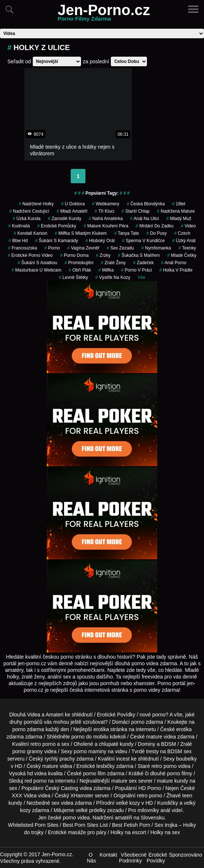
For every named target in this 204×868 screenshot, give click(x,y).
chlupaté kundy (116, 744)
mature (154, 737)
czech (182, 233)
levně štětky (73, 277)
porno (52, 248)
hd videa (37, 773)
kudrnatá (19, 226)
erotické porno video (30, 255)
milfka (106, 270)
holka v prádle (176, 270)
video (188, 226)
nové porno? (154, 715)
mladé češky (182, 255)
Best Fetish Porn (131, 825)
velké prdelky (91, 810)
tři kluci (104, 211)
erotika (101, 729)
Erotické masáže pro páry (77, 832)
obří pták (80, 270)
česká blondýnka (146, 204)
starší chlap (136, 211)
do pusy (157, 233)
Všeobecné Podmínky (133, 858)
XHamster (82, 796)
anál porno (174, 263)
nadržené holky (36, 204)
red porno (35, 781)
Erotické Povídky (116, 715)
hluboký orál (100, 241)
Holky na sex (165, 832)
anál (165, 810)
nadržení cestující (29, 211)
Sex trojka (166, 825)
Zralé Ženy (113, 263)
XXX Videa (24, 796)
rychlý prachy (60, 759)
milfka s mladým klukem (80, 233)
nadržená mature (176, 211)
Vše (142, 277)
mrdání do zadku (154, 226)
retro (142, 796)
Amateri (54, 715)
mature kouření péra (106, 226)
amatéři (124, 818)
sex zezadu (120, 248)
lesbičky (106, 766)
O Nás (92, 858)
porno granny (28, 751)
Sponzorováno (186, 855)
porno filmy (179, 773)
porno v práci (137, 270)
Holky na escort (128, 832)
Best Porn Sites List (85, 825)
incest (123, 759)
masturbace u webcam (36, 270)
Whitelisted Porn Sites (33, 825)
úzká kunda (27, 219)
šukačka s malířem (139, 255)
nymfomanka (156, 248)
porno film (94, 773)
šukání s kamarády (57, 241)
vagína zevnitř (83, 248)
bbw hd (18, 241)
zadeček (143, 263)
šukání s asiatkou (37, 263)
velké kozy (128, 803)
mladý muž (179, 219)
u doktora (73, 204)
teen (187, 796)
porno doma (74, 255)
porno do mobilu (90, 737)
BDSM (168, 744)
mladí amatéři (72, 211)
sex (56, 803)
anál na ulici (144, 219)
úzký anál (184, 241)
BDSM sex (179, 751)
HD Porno (150, 788)
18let (179, 204)
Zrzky (103, 255)
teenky (187, 248)
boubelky (186, 759)
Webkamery (106, 204)
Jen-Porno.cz (104, 14)
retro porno (43, 744)
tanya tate (127, 233)
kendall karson (30, 233)
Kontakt (108, 855)
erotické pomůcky (57, 226)
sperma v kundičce (143, 241)
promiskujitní (79, 263)
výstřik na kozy (113, 277)
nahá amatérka (106, 219)
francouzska (23, 248)
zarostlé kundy (65, 219)
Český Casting (61, 788)
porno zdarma (28, 729)
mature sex (124, 781)
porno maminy (90, 751)
